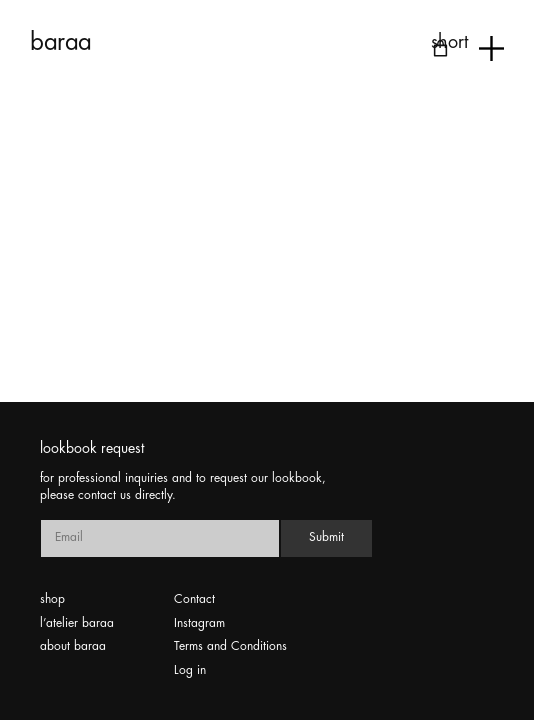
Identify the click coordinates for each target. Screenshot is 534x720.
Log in (190, 670)
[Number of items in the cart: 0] (440, 48)
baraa (61, 43)
